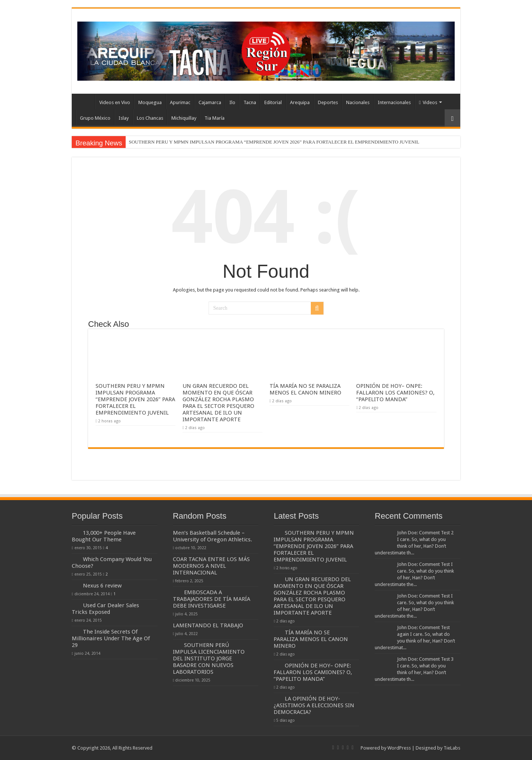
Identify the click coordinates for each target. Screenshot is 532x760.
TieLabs (452, 748)
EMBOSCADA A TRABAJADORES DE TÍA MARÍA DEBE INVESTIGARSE (212, 599)
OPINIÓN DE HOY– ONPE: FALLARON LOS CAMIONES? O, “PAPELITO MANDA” (395, 393)
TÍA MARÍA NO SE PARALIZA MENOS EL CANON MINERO (305, 389)
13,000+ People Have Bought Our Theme (104, 536)
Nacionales (358, 102)
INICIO (85, 102)
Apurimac (180, 102)
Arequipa (300, 102)
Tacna (250, 102)
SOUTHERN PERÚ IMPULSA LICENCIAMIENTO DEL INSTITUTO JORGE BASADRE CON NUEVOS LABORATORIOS (209, 658)
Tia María (215, 118)
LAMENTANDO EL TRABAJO (208, 625)
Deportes (328, 102)
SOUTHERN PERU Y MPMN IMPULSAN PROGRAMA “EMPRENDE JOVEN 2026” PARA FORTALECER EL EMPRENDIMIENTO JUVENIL (274, 142)
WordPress (399, 748)
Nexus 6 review (102, 586)
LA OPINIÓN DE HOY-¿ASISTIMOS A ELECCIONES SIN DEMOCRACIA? (314, 705)
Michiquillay (184, 118)
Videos (428, 102)
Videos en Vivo (115, 102)
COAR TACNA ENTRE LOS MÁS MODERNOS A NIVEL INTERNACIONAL (211, 566)
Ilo (232, 102)
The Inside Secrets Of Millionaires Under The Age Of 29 (111, 638)
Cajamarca (210, 102)
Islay (124, 118)
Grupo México (95, 118)
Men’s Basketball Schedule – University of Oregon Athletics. (212, 536)
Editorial (273, 102)
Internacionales (394, 102)
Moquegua (150, 102)
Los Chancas (150, 118)
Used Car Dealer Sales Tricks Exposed (105, 609)
